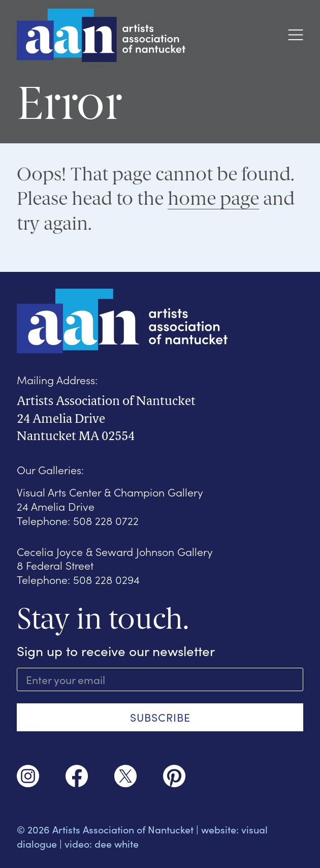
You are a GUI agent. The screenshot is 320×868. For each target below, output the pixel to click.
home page (213, 198)
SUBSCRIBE (160, 717)
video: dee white (102, 843)
